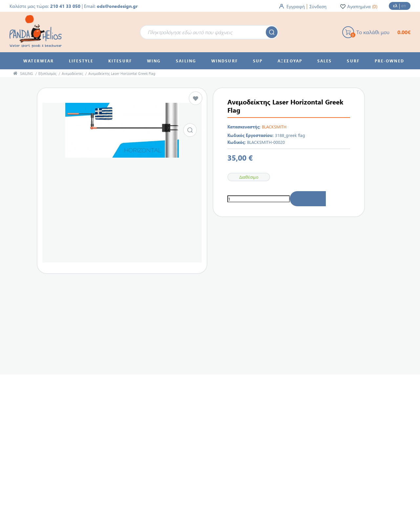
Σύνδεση (318, 6)
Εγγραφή (296, 6)
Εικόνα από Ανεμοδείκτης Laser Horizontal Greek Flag (190, 130)
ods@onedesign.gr (117, 6)
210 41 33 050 (65, 6)
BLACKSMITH (274, 127)
